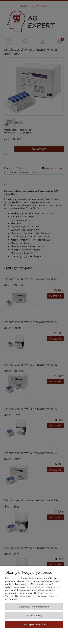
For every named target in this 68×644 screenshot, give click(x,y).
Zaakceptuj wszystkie (34, 624)
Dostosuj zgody (34, 616)
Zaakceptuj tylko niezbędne (34, 607)
